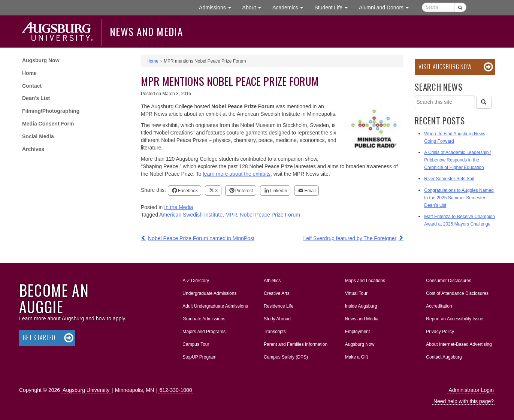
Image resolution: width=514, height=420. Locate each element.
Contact (32, 86)
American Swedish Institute (191, 215)
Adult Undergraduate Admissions (215, 306)
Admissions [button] (218, 7)
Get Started (39, 338)
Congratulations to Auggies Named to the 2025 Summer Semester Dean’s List (459, 198)
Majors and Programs (204, 330)
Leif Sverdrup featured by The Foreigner (350, 238)
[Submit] (460, 7)
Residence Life (279, 306)
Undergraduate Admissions (209, 293)
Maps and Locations (365, 281)
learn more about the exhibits (237, 174)
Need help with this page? (464, 401)
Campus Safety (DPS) (286, 357)
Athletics (272, 281)
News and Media (146, 31)
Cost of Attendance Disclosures (457, 293)
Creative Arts (277, 293)
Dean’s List (36, 98)
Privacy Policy (440, 332)
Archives (33, 149)
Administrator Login (471, 390)
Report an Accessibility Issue (455, 319)
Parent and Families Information (296, 344)
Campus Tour (196, 344)
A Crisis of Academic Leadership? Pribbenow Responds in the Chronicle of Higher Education (458, 160)
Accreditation (439, 306)
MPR (231, 215)
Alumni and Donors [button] (387, 7)
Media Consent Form (48, 124)
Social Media (38, 136)
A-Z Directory (196, 281)
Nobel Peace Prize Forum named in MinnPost (201, 238)
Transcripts (275, 332)
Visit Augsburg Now (445, 67)
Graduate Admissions (204, 319)
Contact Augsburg (444, 357)
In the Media (179, 207)
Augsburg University (86, 390)
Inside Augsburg (361, 306)
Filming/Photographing (51, 111)
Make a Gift (356, 357)
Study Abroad (277, 319)
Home (29, 73)
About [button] (255, 9)
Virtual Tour (356, 293)
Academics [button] (291, 7)
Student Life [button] (334, 7)
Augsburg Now (41, 60)
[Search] (484, 102)
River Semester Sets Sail (449, 179)
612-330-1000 (176, 390)
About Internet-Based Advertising (459, 344)
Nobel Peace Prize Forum (270, 215)
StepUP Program (199, 357)
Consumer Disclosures (449, 281)
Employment (358, 332)
